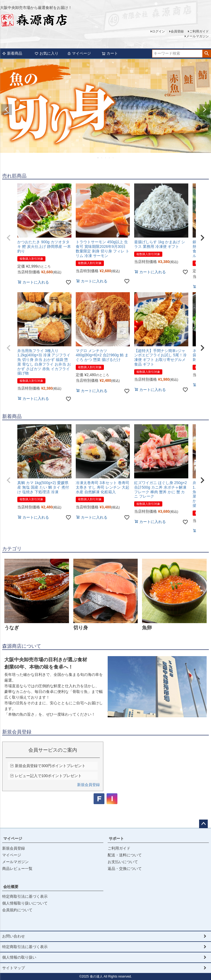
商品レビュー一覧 (17, 869)
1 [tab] (98, 158)
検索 (207, 54)
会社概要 (11, 887)
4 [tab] (110, 158)
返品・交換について (125, 869)
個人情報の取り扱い (19, 957)
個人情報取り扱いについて (25, 903)
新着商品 (12, 53)
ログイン (159, 31)
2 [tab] (102, 158)
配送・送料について (125, 855)
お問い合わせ (14, 936)
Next (205, 110)
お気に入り (47, 53)
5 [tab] (113, 158)
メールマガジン (197, 36)
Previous (6, 110)
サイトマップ (14, 968)
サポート (116, 838)
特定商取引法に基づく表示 (25, 896)
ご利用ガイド (199, 31)
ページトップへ (203, 824)
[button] (9, 238)
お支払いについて (123, 862)
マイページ (79, 53)
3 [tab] (106, 158)
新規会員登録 (88, 785)
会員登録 (177, 31)
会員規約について (17, 910)
